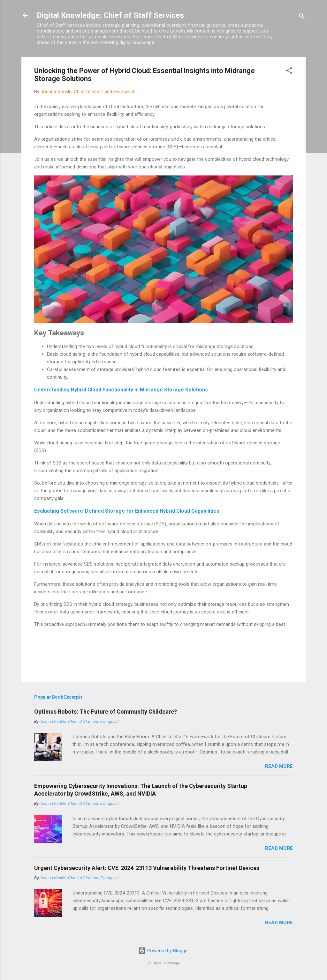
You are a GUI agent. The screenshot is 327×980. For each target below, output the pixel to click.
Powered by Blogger (164, 951)
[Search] (302, 17)
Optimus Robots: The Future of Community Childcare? (106, 712)
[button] (289, 72)
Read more (279, 766)
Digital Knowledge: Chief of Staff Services (110, 15)
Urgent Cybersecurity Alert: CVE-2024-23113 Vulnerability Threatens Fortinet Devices (147, 868)
